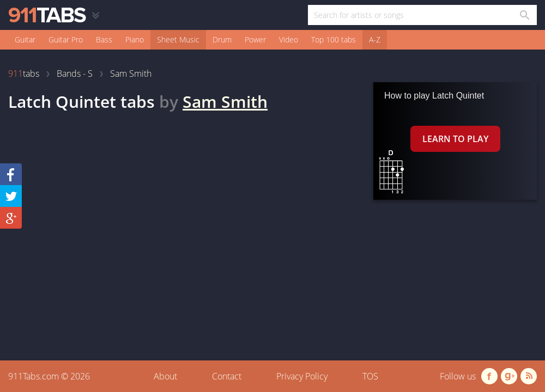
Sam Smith (225, 102)
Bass (104, 39)
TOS (370, 376)
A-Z (375, 39)
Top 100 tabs (334, 39)
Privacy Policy (302, 376)
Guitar (25, 39)
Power (255, 39)
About (165, 376)
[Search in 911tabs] (524, 15)
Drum (222, 39)
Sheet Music (178, 39)
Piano (135, 39)
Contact (227, 376)
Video (289, 39)
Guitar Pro (66, 39)
